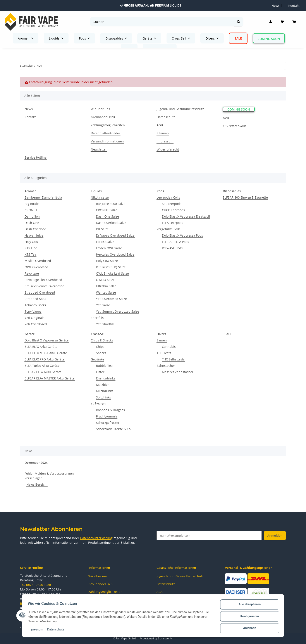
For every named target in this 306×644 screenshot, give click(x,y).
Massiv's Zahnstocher (178, 372)
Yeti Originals (34, 318)
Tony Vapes (33, 311)
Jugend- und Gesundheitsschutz (180, 109)
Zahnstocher (166, 366)
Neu (226, 118)
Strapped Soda (35, 299)
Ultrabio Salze (106, 286)
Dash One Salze (107, 216)
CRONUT (31, 210)
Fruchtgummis (107, 416)
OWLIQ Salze (105, 280)
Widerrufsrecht (168, 149)
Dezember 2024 (36, 463)
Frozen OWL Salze (109, 248)
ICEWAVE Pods (172, 248)
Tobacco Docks (35, 305)
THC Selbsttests (173, 359)
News (29, 109)
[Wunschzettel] (282, 22)
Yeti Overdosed (36, 324)
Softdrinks (103, 397)
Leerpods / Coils (168, 197)
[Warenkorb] (294, 22)
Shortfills (97, 318)
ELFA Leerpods (173, 223)
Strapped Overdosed (40, 292)
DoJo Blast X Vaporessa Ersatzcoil (186, 216)
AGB (160, 125)
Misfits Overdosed (38, 261)
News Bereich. (37, 484)
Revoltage (32, 273)
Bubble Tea (104, 366)
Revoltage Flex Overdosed (43, 280)
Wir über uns (100, 109)
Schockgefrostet (108, 423)
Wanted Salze (106, 292)
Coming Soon (269, 39)
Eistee (100, 372)
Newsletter (99, 149)
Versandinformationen (107, 141)
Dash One (32, 223)
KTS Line (31, 248)
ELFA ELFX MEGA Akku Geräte (46, 353)
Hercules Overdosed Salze (115, 254)
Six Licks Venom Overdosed (45, 286)
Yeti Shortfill (105, 324)
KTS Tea (30, 254)
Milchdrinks (105, 391)
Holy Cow (31, 242)
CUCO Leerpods (173, 210)
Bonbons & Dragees (110, 410)
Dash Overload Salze (111, 223)
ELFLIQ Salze (105, 242)
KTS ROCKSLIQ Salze (111, 267)
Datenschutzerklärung (96, 538)
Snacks (101, 353)
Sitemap (163, 133)
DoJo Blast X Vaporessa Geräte (47, 340)
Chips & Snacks (102, 340)
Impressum (37, 630)
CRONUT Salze (107, 210)
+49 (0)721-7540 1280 (35, 585)
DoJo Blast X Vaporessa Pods (182, 235)
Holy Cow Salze (107, 261)
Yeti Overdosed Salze (111, 299)
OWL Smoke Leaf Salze (112, 273)
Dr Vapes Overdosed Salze (115, 235)
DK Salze (102, 229)
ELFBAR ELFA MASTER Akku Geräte (50, 378)
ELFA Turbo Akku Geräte (42, 366)
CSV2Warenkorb (235, 126)
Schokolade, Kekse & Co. (114, 429)
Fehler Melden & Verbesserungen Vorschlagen (49, 476)
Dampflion (32, 216)
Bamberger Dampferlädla (43, 197)
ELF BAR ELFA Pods (175, 242)
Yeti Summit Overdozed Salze (118, 311)
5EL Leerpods (172, 204)
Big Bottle (32, 204)
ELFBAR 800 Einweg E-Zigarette (245, 197)
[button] (271, 22)
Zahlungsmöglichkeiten (108, 125)
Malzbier (102, 385)
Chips (100, 347)
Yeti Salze (103, 305)
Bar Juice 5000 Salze (111, 204)
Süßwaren (98, 404)
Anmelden (275, 536)
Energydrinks (106, 378)
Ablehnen (248, 628)
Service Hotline (36, 157)
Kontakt (30, 117)
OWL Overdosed (36, 267)
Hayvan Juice (34, 235)
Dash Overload (35, 229)
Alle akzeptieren (248, 606)
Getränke (97, 359)
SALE (228, 334)
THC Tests (164, 353)
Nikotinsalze (100, 197)
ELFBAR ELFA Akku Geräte (43, 372)
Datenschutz (57, 630)
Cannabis (169, 347)
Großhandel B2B (103, 117)
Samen (162, 340)
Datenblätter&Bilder (106, 133)
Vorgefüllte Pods (169, 229)
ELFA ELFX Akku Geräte (41, 347)
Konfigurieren (248, 617)
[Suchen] (162, 22)
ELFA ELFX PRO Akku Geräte (45, 359)
